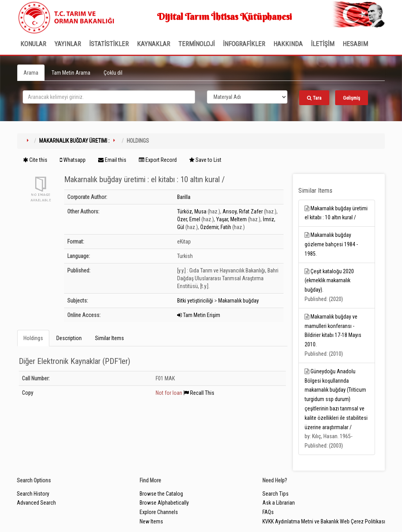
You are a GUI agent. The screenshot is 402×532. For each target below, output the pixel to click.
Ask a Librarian (279, 503)
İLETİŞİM (323, 44)
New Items (151, 521)
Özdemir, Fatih (216, 227)
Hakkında (288, 44)
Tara (314, 98)
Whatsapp (73, 160)
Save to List (205, 160)
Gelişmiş (352, 98)
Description (69, 338)
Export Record (158, 160)
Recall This (199, 393)
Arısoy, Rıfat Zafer (243, 211)
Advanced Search (36, 503)
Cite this (35, 160)
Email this (112, 160)
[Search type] (247, 97)
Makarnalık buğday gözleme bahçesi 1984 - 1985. (331, 244)
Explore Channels (159, 512)
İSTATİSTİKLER (109, 44)
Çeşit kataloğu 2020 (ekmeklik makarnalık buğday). (329, 281)
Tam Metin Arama (71, 73)
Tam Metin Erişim (199, 315)
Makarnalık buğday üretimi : (74, 141)
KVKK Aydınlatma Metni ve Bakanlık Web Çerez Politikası (324, 521)
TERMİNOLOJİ (197, 44)
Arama (31, 73)
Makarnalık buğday (239, 301)
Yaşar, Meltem (232, 219)
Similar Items (109, 338)
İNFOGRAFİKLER (244, 44)
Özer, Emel (189, 219)
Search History (33, 494)
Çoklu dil (113, 73)
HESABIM (355, 44)
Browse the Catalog (161, 494)
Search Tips (275, 494)
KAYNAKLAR (153, 44)
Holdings (33, 338)
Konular (33, 44)
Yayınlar (68, 44)
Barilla (184, 197)
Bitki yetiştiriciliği (195, 301)
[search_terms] (109, 97)
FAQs (268, 512)
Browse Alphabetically (164, 503)
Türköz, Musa (192, 211)
